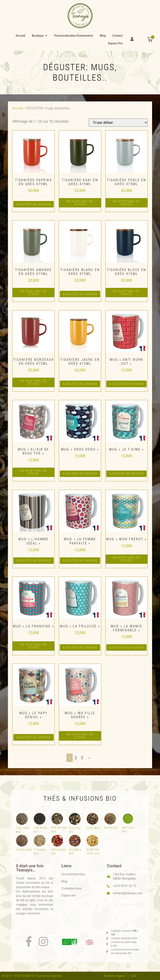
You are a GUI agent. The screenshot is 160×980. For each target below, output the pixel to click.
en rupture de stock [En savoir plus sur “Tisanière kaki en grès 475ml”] (80, 203)
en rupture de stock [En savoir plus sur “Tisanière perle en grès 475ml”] (127, 203)
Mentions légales (115, 976)
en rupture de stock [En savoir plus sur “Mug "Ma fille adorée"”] (80, 736)
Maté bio (111, 828)
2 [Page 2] (76, 758)
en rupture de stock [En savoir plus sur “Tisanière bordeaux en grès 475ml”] (33, 382)
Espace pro (69, 895)
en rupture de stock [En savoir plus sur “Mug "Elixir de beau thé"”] (33, 472)
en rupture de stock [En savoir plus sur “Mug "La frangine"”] (33, 646)
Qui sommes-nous (73, 874)
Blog (64, 881)
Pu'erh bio (24, 850)
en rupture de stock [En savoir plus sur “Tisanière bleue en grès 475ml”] (127, 293)
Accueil (18, 108)
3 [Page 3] (82, 758)
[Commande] (118, 123)
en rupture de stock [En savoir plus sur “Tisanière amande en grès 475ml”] (33, 293)
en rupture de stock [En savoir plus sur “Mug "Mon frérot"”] (127, 559)
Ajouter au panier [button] (34, 204)
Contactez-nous (72, 888)
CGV (133, 976)
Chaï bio (93, 828)
